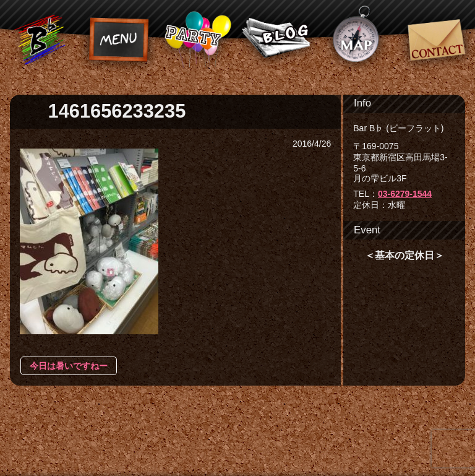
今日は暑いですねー (69, 366)
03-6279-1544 (405, 194)
